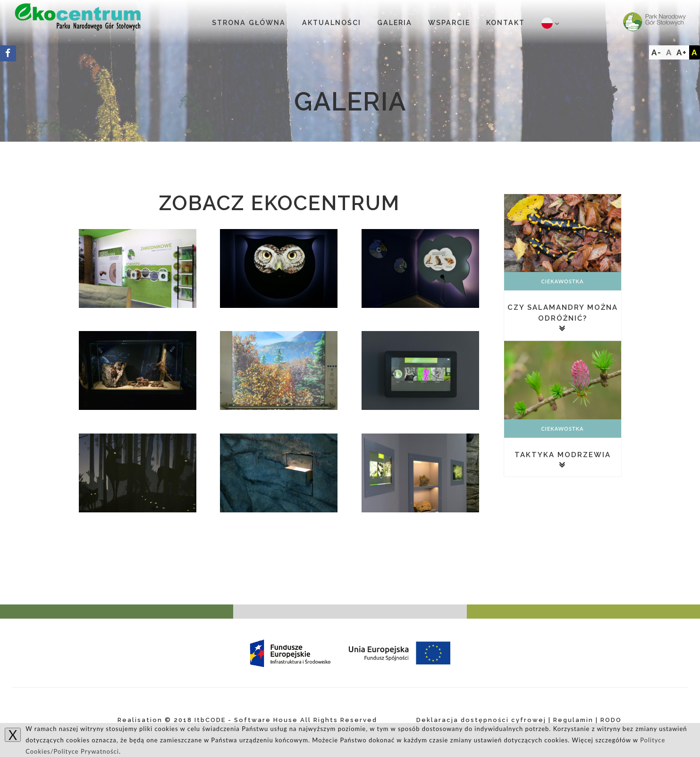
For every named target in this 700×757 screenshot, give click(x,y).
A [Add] (695, 52)
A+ (682, 52)
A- (657, 52)
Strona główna (249, 23)
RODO (611, 720)
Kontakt (506, 23)
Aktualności (332, 23)
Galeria (395, 23)
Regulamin (573, 720)
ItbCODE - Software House (246, 720)
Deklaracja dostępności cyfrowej (481, 720)
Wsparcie (449, 23)
